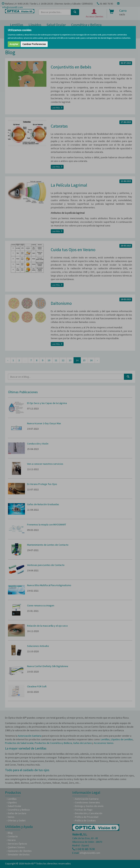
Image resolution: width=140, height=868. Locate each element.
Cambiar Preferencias (34, 44)
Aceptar (14, 44)
